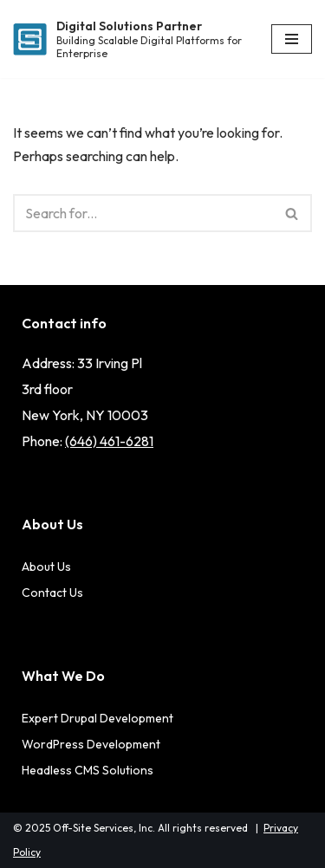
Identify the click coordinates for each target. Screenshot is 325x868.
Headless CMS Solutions (88, 770)
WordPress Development (91, 744)
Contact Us (52, 593)
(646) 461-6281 (109, 441)
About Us (46, 567)
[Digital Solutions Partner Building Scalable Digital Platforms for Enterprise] (129, 39)
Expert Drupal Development (97, 718)
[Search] (143, 213)
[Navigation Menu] (292, 39)
